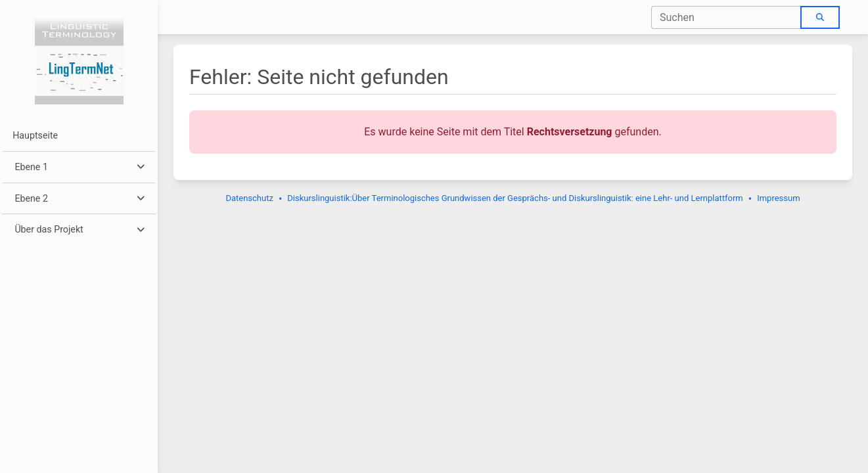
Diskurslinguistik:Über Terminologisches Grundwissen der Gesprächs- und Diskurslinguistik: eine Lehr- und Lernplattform (515, 198)
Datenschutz (249, 198)
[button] (79, 167)
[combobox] (726, 17)
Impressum (778, 198)
